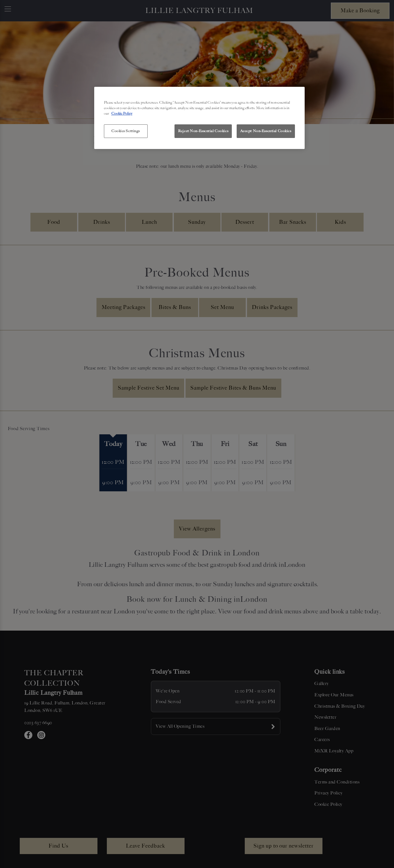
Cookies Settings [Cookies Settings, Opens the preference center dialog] (126, 131)
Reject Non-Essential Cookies (203, 131)
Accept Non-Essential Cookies (266, 131)
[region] (199, 118)
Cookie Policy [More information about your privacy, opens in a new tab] (122, 113)
